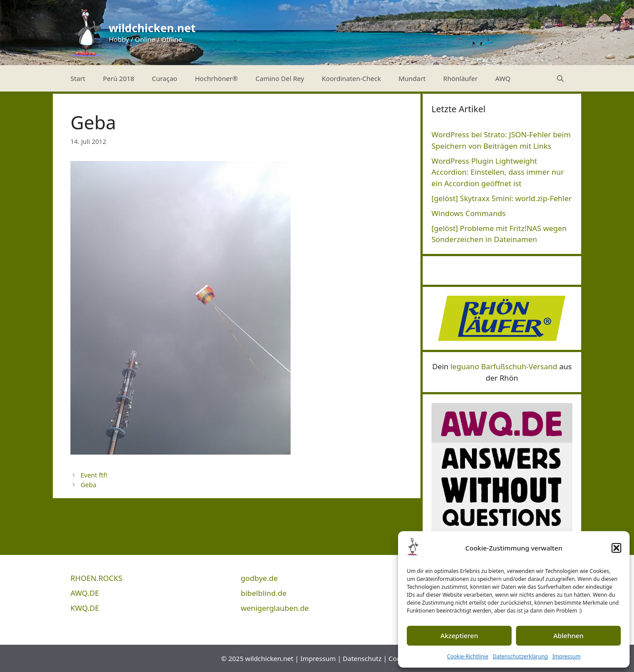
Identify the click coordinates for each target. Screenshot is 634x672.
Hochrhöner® (217, 78)
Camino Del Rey (280, 78)
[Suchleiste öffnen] (560, 78)
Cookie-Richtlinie (468, 656)
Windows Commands (469, 213)
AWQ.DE (85, 593)
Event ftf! (94, 475)
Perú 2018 (119, 78)
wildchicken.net (152, 28)
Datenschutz (362, 658)
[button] (616, 548)
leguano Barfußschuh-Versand (504, 366)
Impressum (566, 656)
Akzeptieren (459, 635)
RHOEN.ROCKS (96, 578)
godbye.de (259, 578)
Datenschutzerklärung (520, 656)
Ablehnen (569, 635)
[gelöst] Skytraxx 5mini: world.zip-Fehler (502, 198)
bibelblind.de (264, 593)
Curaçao (165, 78)
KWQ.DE (85, 608)
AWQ (503, 78)
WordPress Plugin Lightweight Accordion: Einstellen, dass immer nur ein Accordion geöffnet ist (498, 172)
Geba (88, 485)
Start (78, 78)
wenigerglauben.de (275, 608)
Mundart (412, 78)
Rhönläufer (461, 78)
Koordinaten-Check (352, 78)
